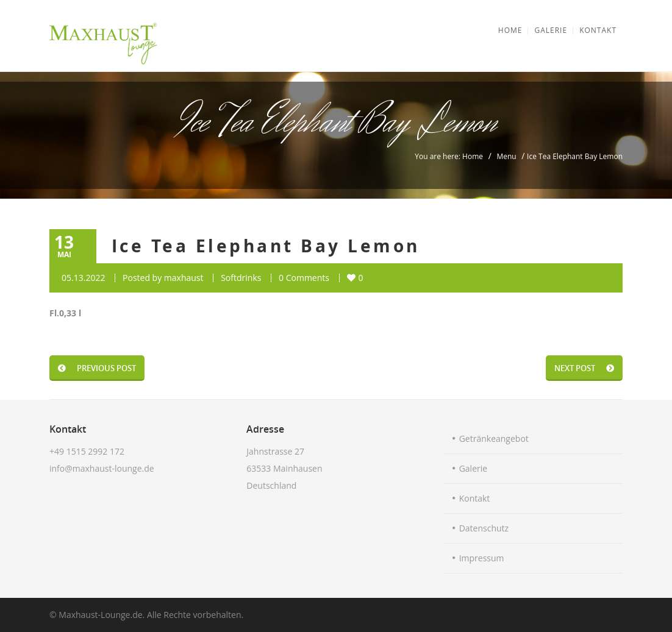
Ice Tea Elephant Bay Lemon (266, 246)
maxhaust (184, 278)
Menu (506, 156)
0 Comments (304, 278)
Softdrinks (241, 278)
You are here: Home (449, 156)
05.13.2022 (83, 278)
